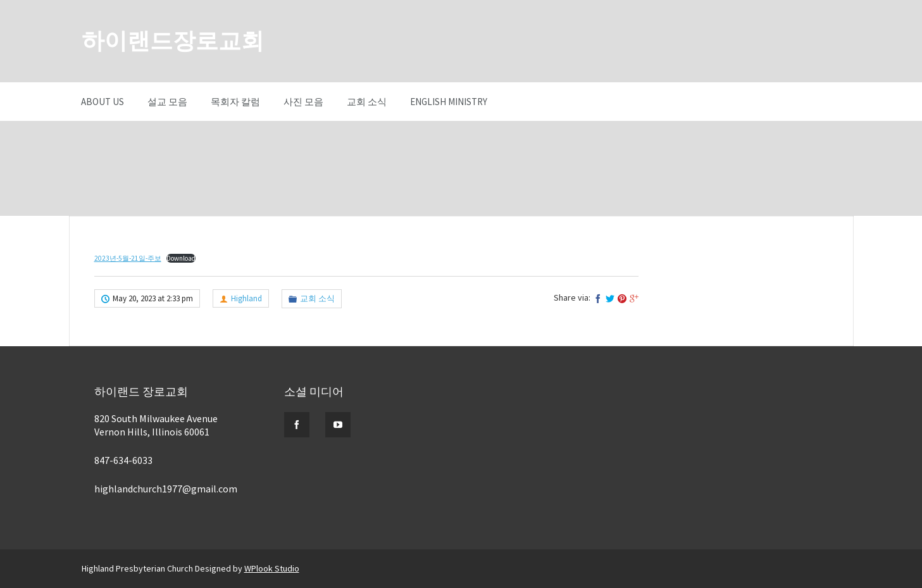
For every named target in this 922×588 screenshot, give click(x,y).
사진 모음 (303, 102)
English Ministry (449, 102)
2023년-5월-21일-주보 (128, 258)
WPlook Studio (272, 568)
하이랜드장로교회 (173, 41)
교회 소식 (367, 102)
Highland (246, 298)
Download (181, 258)
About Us (103, 102)
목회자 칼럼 (235, 102)
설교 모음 (167, 102)
